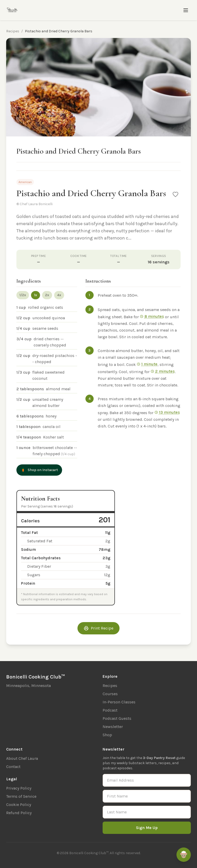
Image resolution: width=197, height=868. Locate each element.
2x (47, 295)
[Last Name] (147, 812)
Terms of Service (21, 796)
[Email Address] (147, 780)
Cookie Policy (19, 805)
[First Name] (147, 796)
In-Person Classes (119, 702)
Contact (13, 767)
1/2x (23, 295)
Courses (110, 694)
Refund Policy (19, 813)
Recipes (13, 31)
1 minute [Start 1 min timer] (147, 364)
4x (59, 295)
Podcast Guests (117, 718)
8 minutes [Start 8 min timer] (152, 316)
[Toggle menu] (186, 10)
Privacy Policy (19, 788)
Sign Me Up (147, 828)
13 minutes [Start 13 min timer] (167, 412)
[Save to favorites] (175, 194)
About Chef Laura (22, 758)
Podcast (110, 710)
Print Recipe (98, 628)
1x (36, 295)
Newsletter (113, 727)
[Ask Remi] (184, 855)
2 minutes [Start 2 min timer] (163, 371)
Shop (107, 735)
